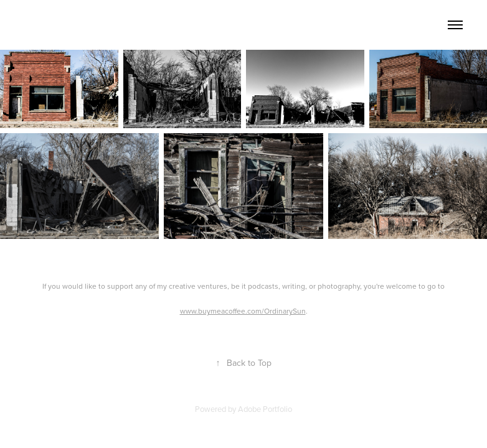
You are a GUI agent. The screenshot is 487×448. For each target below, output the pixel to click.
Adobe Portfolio (265, 409)
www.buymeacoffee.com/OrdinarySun (243, 311)
